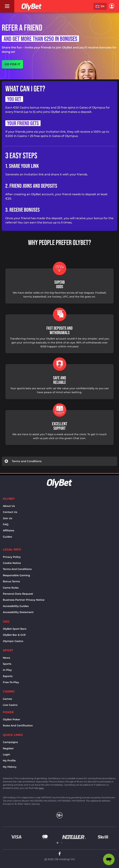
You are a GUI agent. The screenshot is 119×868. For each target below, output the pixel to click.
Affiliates (8, 530)
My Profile (9, 761)
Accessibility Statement (18, 612)
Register (8, 748)
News (6, 658)
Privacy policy (12, 557)
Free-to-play (11, 682)
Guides (7, 537)
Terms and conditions (17, 569)
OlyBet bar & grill (14, 635)
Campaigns (10, 742)
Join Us (8, 518)
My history (10, 767)
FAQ (6, 524)
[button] (100, 6)
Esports (8, 676)
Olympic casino (13, 641)
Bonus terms (11, 581)
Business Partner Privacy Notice (24, 600)
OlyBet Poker (12, 719)
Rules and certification (18, 726)
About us (9, 506)
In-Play (7, 670)
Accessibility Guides (16, 606)
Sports (7, 664)
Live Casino (10, 705)
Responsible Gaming (16, 575)
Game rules (11, 588)
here (41, 788)
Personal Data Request (18, 594)
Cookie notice (12, 563)
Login (7, 754)
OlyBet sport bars (15, 629)
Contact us (10, 512)
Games (7, 699)
